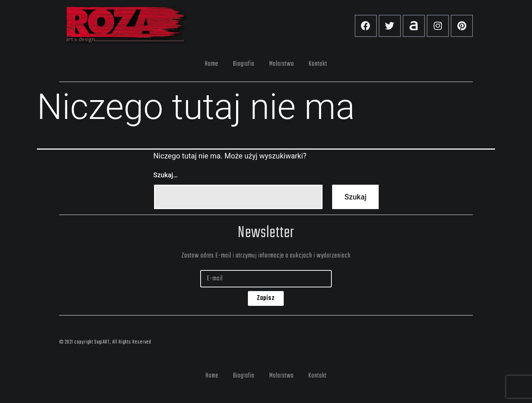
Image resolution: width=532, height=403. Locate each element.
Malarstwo (282, 64)
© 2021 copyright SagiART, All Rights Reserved (105, 342)
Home (212, 64)
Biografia (244, 64)
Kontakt (318, 64)
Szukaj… (166, 175)
